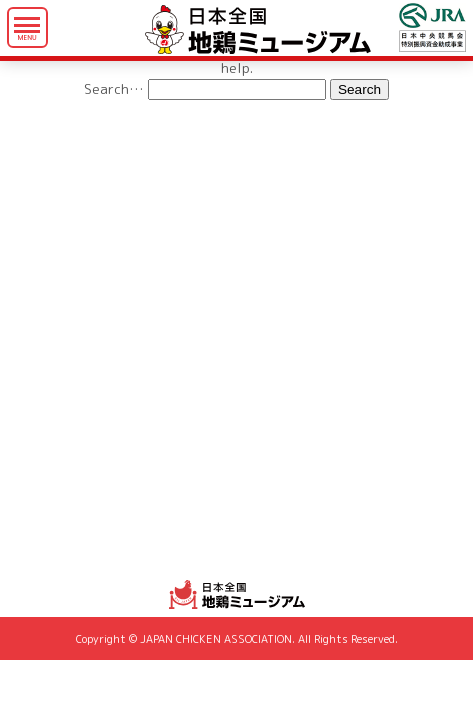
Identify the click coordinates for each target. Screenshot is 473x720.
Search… (114, 88)
